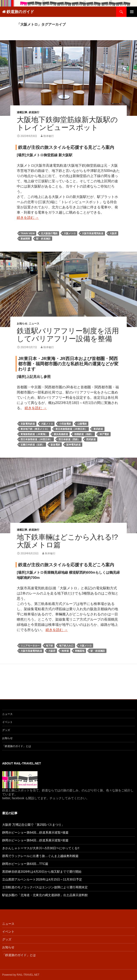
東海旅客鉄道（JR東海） (34, 434)
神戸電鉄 (104, 434)
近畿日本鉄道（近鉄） (33, 445)
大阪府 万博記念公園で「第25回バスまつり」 (33, 825)
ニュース (34, 324)
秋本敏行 (49, 136)
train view (28, 233)
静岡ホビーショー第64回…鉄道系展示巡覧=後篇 (35, 832)
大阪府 (113, 233)
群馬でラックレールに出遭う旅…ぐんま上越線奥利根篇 (40, 856)
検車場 (65, 651)
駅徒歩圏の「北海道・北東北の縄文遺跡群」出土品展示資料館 (45, 895)
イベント (7, 722)
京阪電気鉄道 (28, 424)
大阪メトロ (70, 233)
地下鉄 (49, 646)
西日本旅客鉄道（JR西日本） (36, 439)
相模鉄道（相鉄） (84, 434)
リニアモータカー (30, 646)
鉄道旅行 (34, 112)
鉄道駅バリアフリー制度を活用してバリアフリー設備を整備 (68, 335)
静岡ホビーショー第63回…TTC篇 (25, 864)
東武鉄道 (98, 429)
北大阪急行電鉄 (49, 233)
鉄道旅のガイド (20, 12)
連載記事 (22, 112)
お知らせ (22, 324)
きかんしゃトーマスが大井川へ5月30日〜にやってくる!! (41, 848)
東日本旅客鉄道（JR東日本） (71, 429)
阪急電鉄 (55, 445)
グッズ (6, 730)
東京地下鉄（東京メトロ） (35, 429)
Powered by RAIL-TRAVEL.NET (21, 975)
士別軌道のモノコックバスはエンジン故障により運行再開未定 (45, 887)
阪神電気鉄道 (74, 445)
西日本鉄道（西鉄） (69, 439)
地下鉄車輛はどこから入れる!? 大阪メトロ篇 (67, 541)
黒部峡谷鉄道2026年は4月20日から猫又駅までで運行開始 (42, 872)
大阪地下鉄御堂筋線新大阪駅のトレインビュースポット (67, 124)
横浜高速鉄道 (61, 434)
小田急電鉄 (65, 424)
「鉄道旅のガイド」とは (17, 746)
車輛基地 (80, 651)
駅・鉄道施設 (43, 239)
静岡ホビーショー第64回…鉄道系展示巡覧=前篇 (35, 840)
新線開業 (25, 239)
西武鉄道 (91, 439)
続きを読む (28, 218)
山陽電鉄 (82, 424)
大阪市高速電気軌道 (93, 233)
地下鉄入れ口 (66, 646)
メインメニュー (132, 12)
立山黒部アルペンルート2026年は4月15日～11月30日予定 (42, 879)
